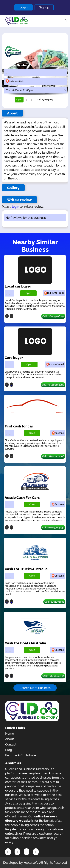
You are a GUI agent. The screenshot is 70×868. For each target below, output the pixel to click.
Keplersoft (31, 863)
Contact (11, 744)
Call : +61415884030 (53, 528)
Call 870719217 (45, 100)
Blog (9, 750)
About (10, 739)
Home (10, 734)
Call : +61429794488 (53, 385)
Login (24, 7)
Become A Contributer (21, 755)
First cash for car (19, 426)
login (15, 207)
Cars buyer (14, 358)
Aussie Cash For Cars (22, 497)
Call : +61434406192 (53, 316)
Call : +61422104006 (53, 456)
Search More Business (35, 688)
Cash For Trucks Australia (26, 569)
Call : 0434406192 (54, 602)
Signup (44, 7)
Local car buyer (18, 286)
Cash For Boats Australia (25, 643)
